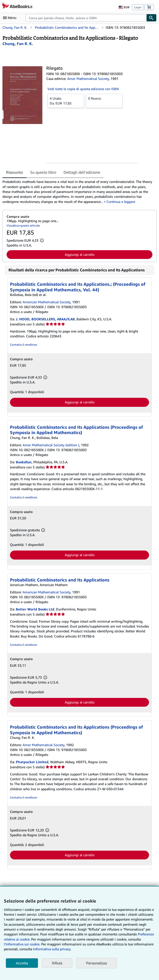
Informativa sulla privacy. (52, 949)
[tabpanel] (78, 192)
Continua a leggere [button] (121, 202)
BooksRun (24, 462)
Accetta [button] (22, 963)
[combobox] (86, 18)
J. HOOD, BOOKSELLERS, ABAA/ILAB (45, 319)
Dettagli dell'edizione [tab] (82, 172)
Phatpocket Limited (32, 762)
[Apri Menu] (11, 18)
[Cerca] (151, 18)
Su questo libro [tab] (43, 172)
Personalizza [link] (97, 963)
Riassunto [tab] (14, 172)
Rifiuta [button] (57, 963)
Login (138, 7)
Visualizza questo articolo (23, 225)
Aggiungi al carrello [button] (80, 254)
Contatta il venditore (23, 345)
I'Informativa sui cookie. (22, 944)
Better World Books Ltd (35, 609)
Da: (66, 101)
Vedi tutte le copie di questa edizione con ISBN (83, 89)
